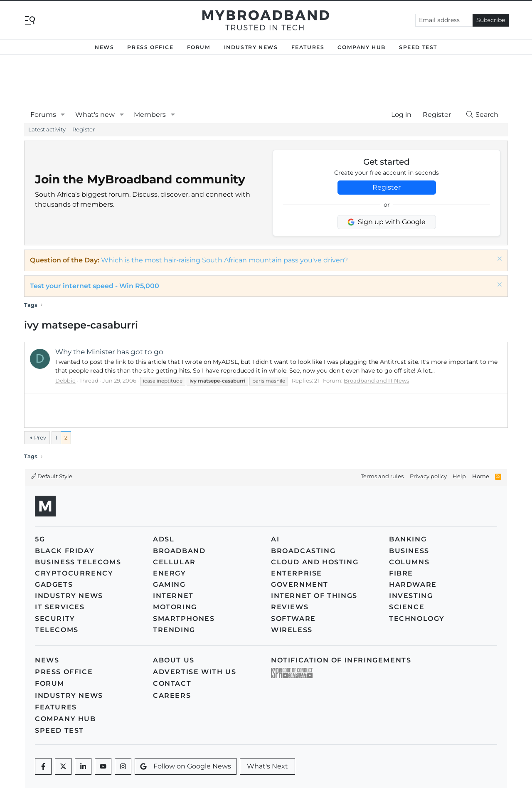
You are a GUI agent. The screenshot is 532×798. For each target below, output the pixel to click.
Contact (172, 683)
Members (150, 115)
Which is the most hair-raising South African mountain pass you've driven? (224, 260)
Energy (170, 573)
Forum (199, 47)
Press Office (150, 47)
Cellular (174, 562)
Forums (43, 115)
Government (300, 584)
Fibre (401, 573)
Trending (174, 630)
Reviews (290, 607)
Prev (40, 437)
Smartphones (184, 619)
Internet (173, 596)
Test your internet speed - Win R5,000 (95, 286)
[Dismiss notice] (499, 260)
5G (40, 539)
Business (409, 551)
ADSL (164, 539)
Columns (409, 562)
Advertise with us (195, 672)
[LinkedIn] (83, 766)
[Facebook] (43, 766)
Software (293, 619)
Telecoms (57, 630)
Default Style (52, 476)
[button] (63, 115)
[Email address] (444, 20)
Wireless (292, 630)
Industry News (251, 47)
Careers (172, 695)
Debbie (65, 380)
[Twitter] (63, 766)
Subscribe (491, 20)
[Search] (482, 115)
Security (55, 619)
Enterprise (297, 573)
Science (407, 607)
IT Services (60, 607)
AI (275, 539)
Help (459, 476)
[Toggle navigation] (30, 20)
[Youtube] (103, 766)
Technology (417, 619)
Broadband (179, 551)
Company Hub (362, 47)
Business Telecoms (78, 562)
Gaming (169, 584)
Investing (411, 596)
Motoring (175, 607)
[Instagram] (123, 766)
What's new (95, 115)
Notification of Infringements (341, 660)
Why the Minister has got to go (109, 352)
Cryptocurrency (74, 573)
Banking (408, 539)
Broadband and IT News (376, 380)
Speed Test (418, 47)
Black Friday (65, 551)
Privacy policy (428, 476)
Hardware (413, 584)
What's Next (267, 766)
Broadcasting (303, 551)
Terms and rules (382, 476)
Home (481, 476)
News (104, 47)
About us (174, 660)
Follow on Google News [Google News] (186, 766)
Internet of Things (314, 596)
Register (84, 129)
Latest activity (47, 129)
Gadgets (54, 584)
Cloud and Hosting (315, 562)
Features (308, 47)
